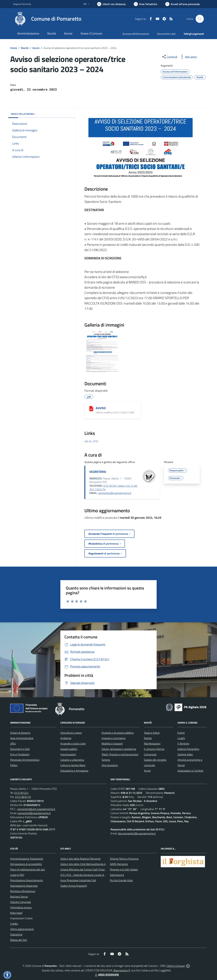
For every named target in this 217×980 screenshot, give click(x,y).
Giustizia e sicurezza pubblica (118, 733)
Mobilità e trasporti (112, 744)
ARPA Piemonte (119, 864)
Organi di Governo (20, 733)
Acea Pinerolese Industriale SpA (78, 880)
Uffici (13, 744)
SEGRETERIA (98, 472)
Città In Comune (176, 966)
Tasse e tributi (152, 733)
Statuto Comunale (21, 902)
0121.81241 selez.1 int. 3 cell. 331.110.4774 (114, 488)
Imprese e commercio (114, 738)
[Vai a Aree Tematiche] (145, 4)
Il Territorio (183, 744)
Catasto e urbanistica (72, 760)
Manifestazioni (152, 744)
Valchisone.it (117, 875)
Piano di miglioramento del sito (27, 869)
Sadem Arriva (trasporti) (74, 886)
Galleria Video (185, 754)
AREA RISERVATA (106, 975)
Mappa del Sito (19, 940)
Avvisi (36, 48)
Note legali (16, 913)
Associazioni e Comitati (190, 771)
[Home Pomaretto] (47, 19)
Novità (25, 48)
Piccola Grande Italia (121, 880)
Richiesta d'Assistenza (23, 891)
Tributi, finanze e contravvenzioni (120, 754)
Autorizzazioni (68, 754)
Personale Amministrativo (25, 760)
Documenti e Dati (20, 749)
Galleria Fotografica (188, 749)
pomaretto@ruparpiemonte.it (115, 493)
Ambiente (66, 738)
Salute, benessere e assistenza (119, 749)
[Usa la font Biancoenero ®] (111, 4)
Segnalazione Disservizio (24, 886)
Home (14, 48)
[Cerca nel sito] (200, 19)
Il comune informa (154, 749)
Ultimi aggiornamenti (22, 929)
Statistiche (16, 934)
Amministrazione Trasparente (27, 859)
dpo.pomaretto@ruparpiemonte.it (137, 833)
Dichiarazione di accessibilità (26, 864)
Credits (14, 924)
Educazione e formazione (74, 771)
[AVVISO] (91, 409)
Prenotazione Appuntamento (27, 880)
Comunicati (150, 754)
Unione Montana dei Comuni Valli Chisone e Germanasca (92, 869)
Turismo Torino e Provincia (124, 859)
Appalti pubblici (69, 749)
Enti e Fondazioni (20, 754)
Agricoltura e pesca (71, 733)
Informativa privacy (21, 907)
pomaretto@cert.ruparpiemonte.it (36, 809)
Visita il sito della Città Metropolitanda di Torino (87, 864)
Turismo (106, 760)
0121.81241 (22, 793)
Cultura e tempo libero (73, 765)
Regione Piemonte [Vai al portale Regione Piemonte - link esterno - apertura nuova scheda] (22, 4)
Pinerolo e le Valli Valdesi (124, 869)
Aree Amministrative (22, 738)
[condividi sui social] (169, 57)
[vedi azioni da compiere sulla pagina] (188, 57)
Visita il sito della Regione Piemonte (80, 859)
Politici (14, 765)
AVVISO (101, 408)
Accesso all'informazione (136, 34)
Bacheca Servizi (19, 897)
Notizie (148, 738)
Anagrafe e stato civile (73, 744)
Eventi (181, 733)
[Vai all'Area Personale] (183, 4)
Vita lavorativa (110, 765)
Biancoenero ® (122, 970)
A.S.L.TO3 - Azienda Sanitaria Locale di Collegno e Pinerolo (93, 875)
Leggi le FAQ (17, 875)
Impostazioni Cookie (21, 918)
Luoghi (181, 738)
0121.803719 (23, 797)
